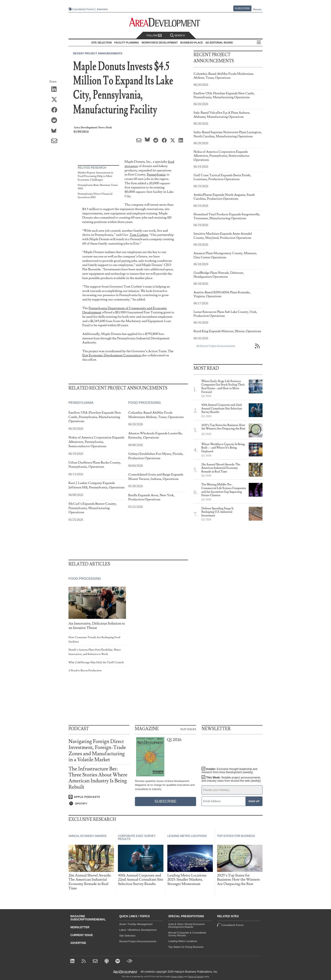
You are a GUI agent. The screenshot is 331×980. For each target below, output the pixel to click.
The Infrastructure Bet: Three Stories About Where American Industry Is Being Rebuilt (98, 778)
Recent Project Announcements (98, 53)
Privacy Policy (177, 977)
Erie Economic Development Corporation (112, 355)
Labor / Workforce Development (138, 930)
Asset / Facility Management (136, 924)
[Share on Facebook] (56, 110)
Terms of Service (196, 977)
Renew (257, 9)
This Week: (231, 779)
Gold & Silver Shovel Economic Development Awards (187, 925)
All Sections (259, 43)
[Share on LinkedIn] (56, 89)
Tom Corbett (139, 235)
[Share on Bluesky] (56, 131)
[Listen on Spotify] (99, 804)
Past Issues (188, 729)
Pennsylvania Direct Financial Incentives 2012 (95, 196)
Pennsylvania (156, 174)
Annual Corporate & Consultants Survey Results (187, 934)
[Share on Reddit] (56, 121)
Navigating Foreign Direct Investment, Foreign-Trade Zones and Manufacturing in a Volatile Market (97, 751)
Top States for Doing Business (186, 947)
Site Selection (127, 936)
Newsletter (80, 927)
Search (177, 36)
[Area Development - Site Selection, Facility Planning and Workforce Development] (166, 22)
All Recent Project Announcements (216, 346)
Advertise (102, 9)
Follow (154, 36)
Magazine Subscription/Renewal (88, 918)
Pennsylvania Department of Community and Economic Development (125, 310)
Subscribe (243, 8)
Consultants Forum (83, 9)
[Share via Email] (56, 141)
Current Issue (82, 935)
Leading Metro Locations (183, 941)
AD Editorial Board (219, 43)
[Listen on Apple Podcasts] (99, 797)
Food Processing (145, 403)
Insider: (230, 771)
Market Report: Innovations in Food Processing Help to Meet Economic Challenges (95, 176)
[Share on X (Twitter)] (56, 100)
